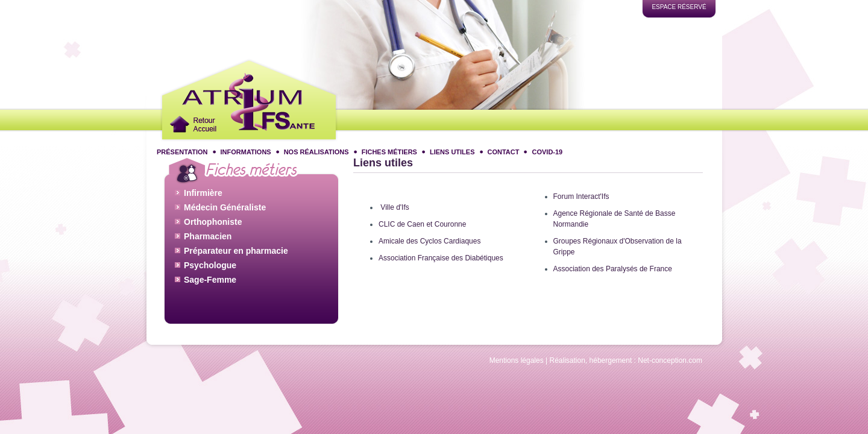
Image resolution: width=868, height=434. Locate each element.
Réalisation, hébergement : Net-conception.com (626, 360)
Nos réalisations (316, 152)
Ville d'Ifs (395, 207)
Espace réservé (679, 7)
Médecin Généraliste (225, 206)
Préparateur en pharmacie (236, 250)
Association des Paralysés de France (613, 269)
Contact (504, 152)
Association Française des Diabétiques (441, 258)
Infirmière (203, 192)
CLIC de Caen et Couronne (422, 224)
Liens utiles (452, 152)
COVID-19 (547, 152)
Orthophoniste (213, 221)
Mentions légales (517, 360)
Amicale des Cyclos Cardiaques (429, 241)
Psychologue (210, 264)
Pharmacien (208, 235)
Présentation (182, 152)
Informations (246, 152)
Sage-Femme (210, 278)
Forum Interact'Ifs (581, 197)
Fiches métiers (389, 152)
